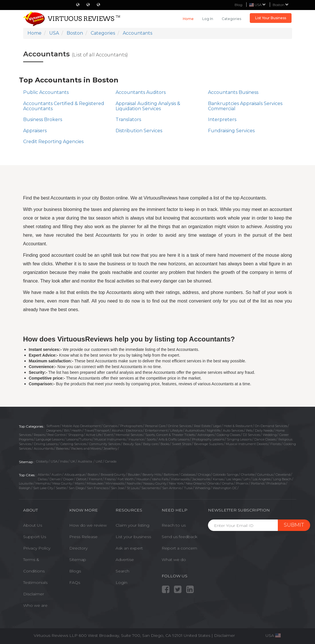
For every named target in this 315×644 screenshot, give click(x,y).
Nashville (134, 483)
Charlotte (248, 475)
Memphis (43, 483)
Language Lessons (50, 439)
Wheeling (202, 488)
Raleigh (25, 488)
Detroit (81, 479)
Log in (208, 19)
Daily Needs (264, 430)
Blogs (75, 571)
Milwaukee (95, 483)
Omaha (228, 483)
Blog (238, 5)
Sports (151, 439)
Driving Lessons (46, 444)
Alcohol (118, 430)
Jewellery (110, 449)
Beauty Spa (132, 444)
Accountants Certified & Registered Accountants (64, 106)
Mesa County (62, 483)
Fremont (96, 479)
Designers (54, 430)
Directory (78, 548)
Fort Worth (126, 479)
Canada (111, 461)
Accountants (44, 449)
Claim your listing (132, 525)
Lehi (247, 479)
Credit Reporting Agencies (53, 142)
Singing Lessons (239, 439)
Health (77, 430)
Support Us (35, 537)
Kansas (218, 479)
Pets (249, 430)
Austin (57, 475)
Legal (217, 426)
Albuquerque (75, 475)
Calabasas (188, 475)
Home (188, 19)
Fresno (110, 479)
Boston (281, 5)
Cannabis (110, 426)
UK (73, 461)
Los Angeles (262, 479)
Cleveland (283, 475)
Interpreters (222, 119)
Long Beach (282, 479)
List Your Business (271, 18)
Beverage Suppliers (209, 444)
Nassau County (155, 483)
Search (122, 571)
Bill (67, 430)
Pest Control (57, 435)
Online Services (180, 426)
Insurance (136, 439)
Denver (55, 479)
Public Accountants (46, 92)
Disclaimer (34, 594)
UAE (99, 461)
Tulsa (188, 488)
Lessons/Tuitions (79, 439)
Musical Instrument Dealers (247, 444)
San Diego (77, 488)
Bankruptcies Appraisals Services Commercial (245, 106)
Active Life (94, 435)
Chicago (204, 475)
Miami (79, 483)
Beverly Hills (152, 475)
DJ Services (251, 435)
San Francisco (98, 488)
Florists (276, 444)
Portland (257, 483)
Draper (68, 479)
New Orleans (195, 483)
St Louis (133, 488)
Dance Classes (265, 439)
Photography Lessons (208, 439)
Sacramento (150, 488)
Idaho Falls (160, 479)
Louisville (26, 483)
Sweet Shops (182, 444)
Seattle (61, 488)
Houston (143, 479)
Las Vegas (234, 479)
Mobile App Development (81, 426)
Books (165, 444)
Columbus (265, 475)
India (64, 461)
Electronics (134, 430)
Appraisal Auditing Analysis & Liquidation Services (148, 106)
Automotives (195, 430)
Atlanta (43, 475)
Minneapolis (115, 483)
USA (54, 461)
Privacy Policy (37, 548)
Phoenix (242, 483)
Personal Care (155, 426)
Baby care (150, 444)
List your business (133, 537)
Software (53, 426)
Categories (231, 19)
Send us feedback (180, 537)
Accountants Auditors (141, 92)
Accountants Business (233, 92)
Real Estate (202, 426)
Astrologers (206, 435)
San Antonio (172, 488)
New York (176, 483)
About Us (33, 525)
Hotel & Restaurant (238, 426)
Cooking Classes (228, 435)
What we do (174, 560)
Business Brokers (43, 119)
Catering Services (73, 444)
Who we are (35, 605)
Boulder (134, 475)
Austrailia (85, 461)
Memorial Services (129, 435)
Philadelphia (276, 483)
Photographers (131, 426)
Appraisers (35, 131)
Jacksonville (201, 479)
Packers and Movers (86, 449)
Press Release (83, 537)
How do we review (88, 525)
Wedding (270, 435)
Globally (42, 461)
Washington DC (225, 488)
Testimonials (35, 582)
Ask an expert (129, 548)
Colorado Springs (226, 475)
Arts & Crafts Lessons (174, 439)
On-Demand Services (271, 426)
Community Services (105, 444)
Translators (128, 119)
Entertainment (156, 430)
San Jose (118, 488)
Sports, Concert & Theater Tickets (170, 435)
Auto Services (233, 430)
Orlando (213, 483)
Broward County (113, 475)
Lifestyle (176, 430)
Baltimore (171, 475)
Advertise (125, 560)
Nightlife (214, 430)
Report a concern (179, 548)
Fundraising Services (231, 131)
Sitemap (78, 560)
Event (109, 435)
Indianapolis (180, 479)
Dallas (42, 479)
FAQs (75, 582)
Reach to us (174, 525)
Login (121, 582)
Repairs (39, 435)
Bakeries (62, 449)
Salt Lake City (43, 488)
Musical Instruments (110, 439)
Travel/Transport (97, 430)
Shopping (76, 435)
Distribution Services (139, 131)
